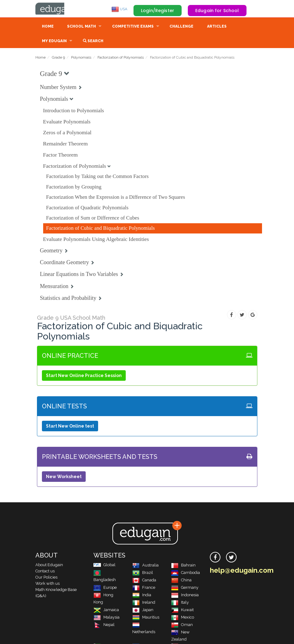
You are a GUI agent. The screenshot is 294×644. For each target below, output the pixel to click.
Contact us (45, 572)
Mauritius (146, 618)
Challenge (181, 27)
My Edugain (54, 42)
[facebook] (215, 558)
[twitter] (231, 558)
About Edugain (49, 565)
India (142, 595)
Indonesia (185, 595)
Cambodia (185, 573)
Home (48, 27)
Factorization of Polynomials (121, 58)
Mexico (183, 618)
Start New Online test (70, 427)
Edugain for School (217, 11)
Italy (180, 603)
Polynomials (81, 58)
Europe (105, 588)
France (144, 588)
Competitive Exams (133, 27)
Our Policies (46, 578)
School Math (81, 27)
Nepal (104, 625)
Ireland (144, 603)
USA (119, 9)
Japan (143, 610)
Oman (182, 625)
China (181, 581)
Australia (145, 566)
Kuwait (182, 610)
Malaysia (106, 618)
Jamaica (106, 610)
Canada (144, 581)
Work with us (47, 584)
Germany (185, 588)
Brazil (143, 573)
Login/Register (158, 11)
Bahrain (183, 566)
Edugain (59, 9)
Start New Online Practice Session (84, 376)
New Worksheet (64, 477)
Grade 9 (58, 58)
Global (104, 565)
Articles (217, 27)
